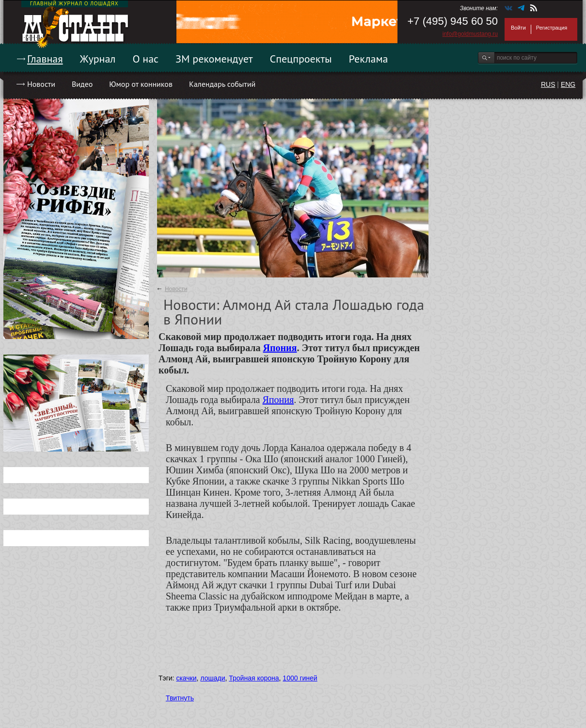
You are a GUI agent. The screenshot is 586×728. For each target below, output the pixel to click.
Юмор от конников (141, 84)
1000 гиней (300, 678)
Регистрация (552, 28)
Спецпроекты (301, 59)
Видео (82, 84)
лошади (213, 678)
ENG (568, 84)
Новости (41, 84)
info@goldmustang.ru (470, 34)
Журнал (98, 59)
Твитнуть (180, 698)
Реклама (369, 59)
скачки (186, 678)
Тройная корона (254, 678)
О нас (145, 59)
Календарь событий (222, 84)
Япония (280, 348)
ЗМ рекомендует (214, 59)
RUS (548, 84)
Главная (45, 59)
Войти (518, 28)
